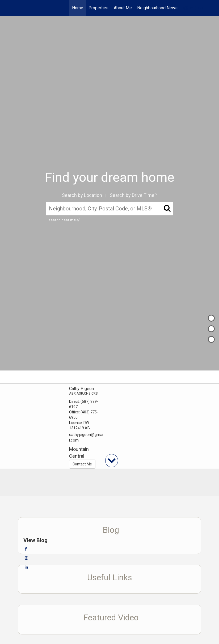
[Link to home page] (13, 8)
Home (78, 8)
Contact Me (82, 464)
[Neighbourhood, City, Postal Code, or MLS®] (109, 209)
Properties (98, 8)
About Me (123, 8)
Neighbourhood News (157, 8)
